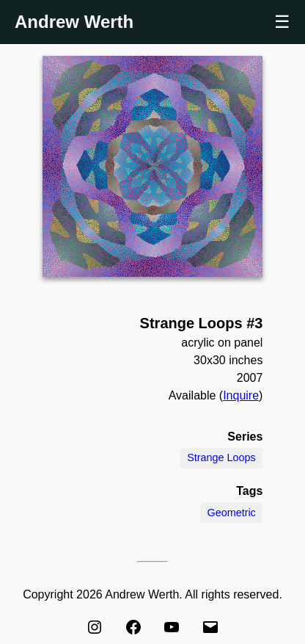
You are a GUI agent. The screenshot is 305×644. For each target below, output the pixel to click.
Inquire (241, 395)
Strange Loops (221, 457)
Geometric (231, 513)
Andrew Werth (74, 22)
